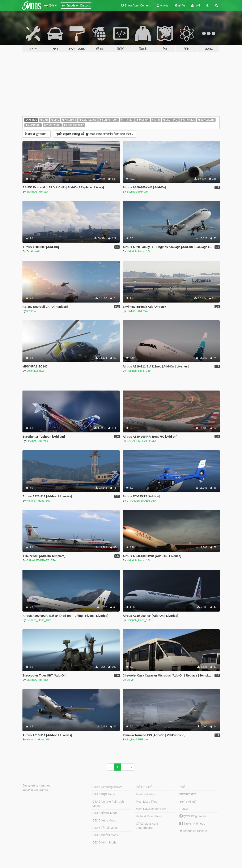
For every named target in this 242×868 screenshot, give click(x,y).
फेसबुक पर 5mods (192, 824)
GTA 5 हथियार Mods (105, 813)
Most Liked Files (147, 802)
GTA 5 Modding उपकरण (107, 787)
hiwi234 (31, 311)
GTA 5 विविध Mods (104, 842)
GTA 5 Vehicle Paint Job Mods (108, 804)
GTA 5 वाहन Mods (104, 794)
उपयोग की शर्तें (188, 802)
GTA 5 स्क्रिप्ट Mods (104, 820)
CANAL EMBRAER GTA (141, 441)
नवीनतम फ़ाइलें (144, 787)
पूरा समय (36, 134)
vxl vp (130, 680)
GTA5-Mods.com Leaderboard (147, 826)
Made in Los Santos (35, 790)
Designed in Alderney (36, 785)
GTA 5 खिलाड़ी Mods (105, 828)
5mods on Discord (193, 831)
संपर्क (182, 787)
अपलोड (162, 5)
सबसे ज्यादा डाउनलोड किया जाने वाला (95, 134)
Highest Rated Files (149, 816)
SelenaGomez (35, 371)
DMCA (184, 809)
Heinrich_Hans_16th (139, 251)
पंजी (196, 5)
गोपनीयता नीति (188, 794)
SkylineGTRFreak (37, 192)
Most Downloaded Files (151, 809)
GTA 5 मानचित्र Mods (105, 835)
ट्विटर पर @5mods (193, 816)
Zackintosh (33, 251)
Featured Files (145, 794)
